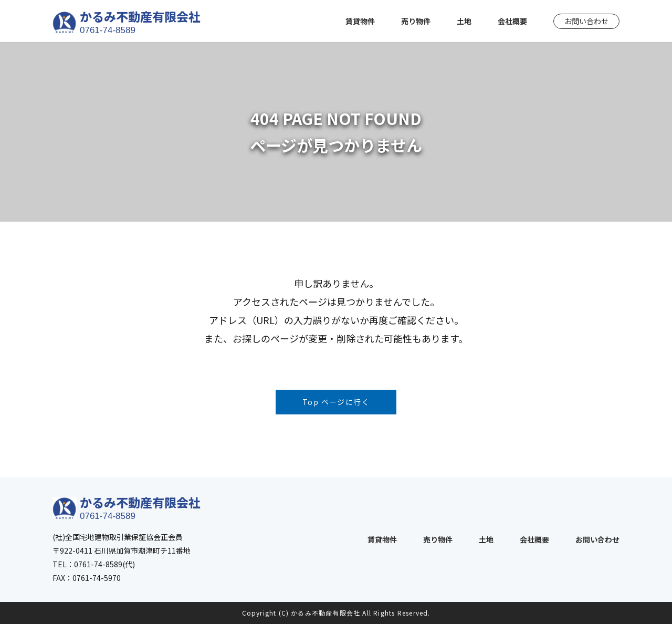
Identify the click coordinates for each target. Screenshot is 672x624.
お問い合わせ (586, 21)
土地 (464, 21)
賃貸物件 (360, 21)
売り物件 (416, 21)
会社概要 (512, 21)
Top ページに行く (336, 402)
